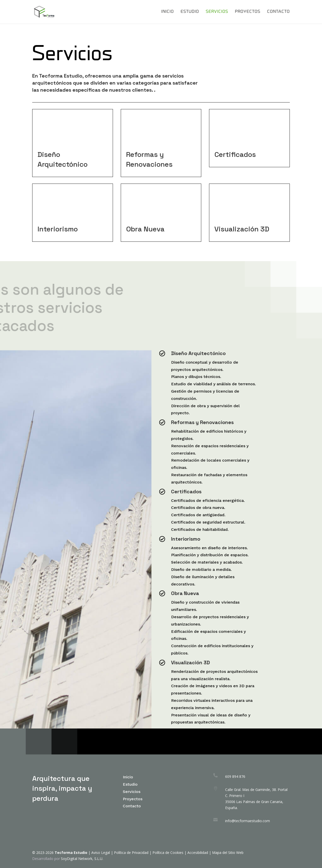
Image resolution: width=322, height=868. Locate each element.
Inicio (168, 12)
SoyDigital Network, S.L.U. (82, 859)
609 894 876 (235, 776)
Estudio (190, 12)
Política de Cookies (168, 853)
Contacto (278, 12)
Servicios (217, 12)
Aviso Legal (101, 853)
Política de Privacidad (131, 853)
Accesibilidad (198, 853)
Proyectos (248, 12)
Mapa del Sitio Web (228, 853)
